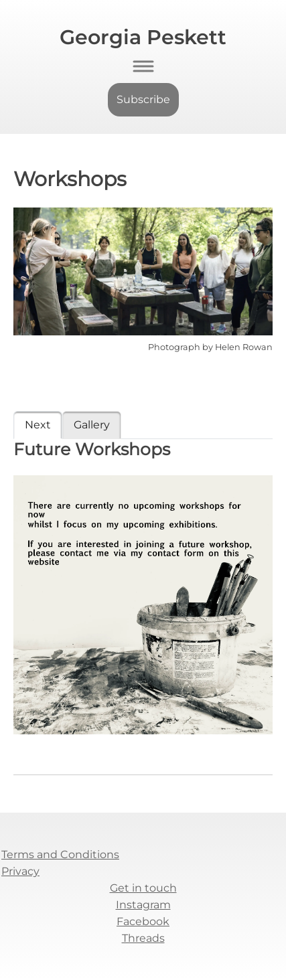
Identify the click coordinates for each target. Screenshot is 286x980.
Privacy (20, 871)
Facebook (143, 921)
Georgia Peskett (143, 37)
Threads (143, 938)
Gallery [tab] (92, 425)
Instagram (143, 905)
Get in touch (143, 888)
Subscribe (143, 99)
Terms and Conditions (60, 854)
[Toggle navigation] (143, 67)
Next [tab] (38, 425)
